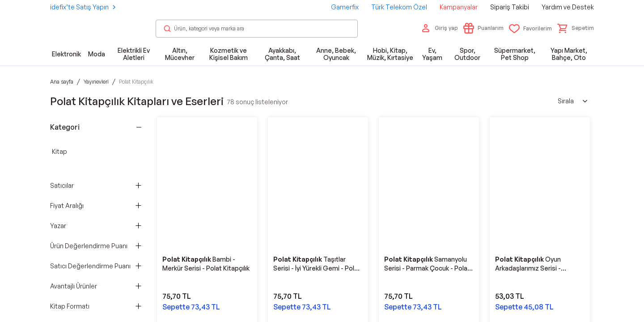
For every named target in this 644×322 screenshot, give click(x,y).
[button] (576, 28)
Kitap (59, 151)
